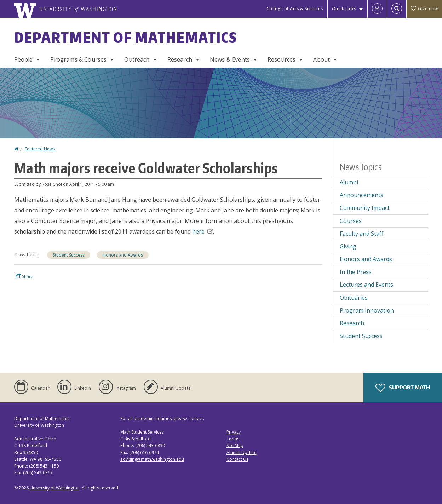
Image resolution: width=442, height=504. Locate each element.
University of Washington (55, 488)
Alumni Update (242, 453)
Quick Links (344, 9)
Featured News (40, 149)
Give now (424, 9)
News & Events (230, 59)
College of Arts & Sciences (295, 9)
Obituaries (354, 298)
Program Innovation (367, 310)
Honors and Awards (123, 255)
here (203, 231)
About (322, 59)
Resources (282, 59)
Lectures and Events (366, 285)
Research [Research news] (352, 323)
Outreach (137, 59)
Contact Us (237, 459)
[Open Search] (397, 9)
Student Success (69, 255)
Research (180, 59)
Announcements (361, 195)
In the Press (356, 272)
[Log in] (377, 9)
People (24, 59)
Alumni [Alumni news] (349, 182)
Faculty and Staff (361, 234)
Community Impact (365, 208)
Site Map (235, 445)
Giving (348, 246)
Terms (233, 439)
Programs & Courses (78, 59)
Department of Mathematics (126, 38)
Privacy (234, 432)
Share (24, 276)
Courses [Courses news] (351, 221)
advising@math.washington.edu (152, 459)
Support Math (403, 388)
